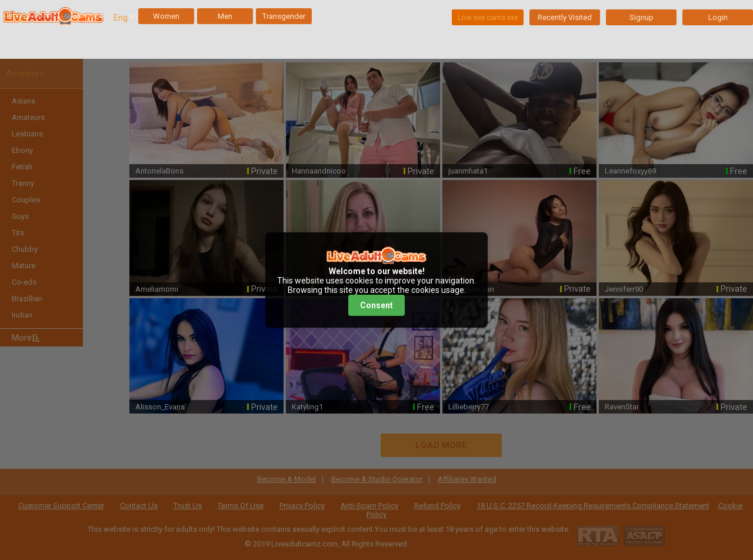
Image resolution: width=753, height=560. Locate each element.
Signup (642, 17)
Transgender (284, 16)
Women (166, 16)
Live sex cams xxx (488, 17)
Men (225, 16)
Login (718, 17)
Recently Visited (565, 17)
